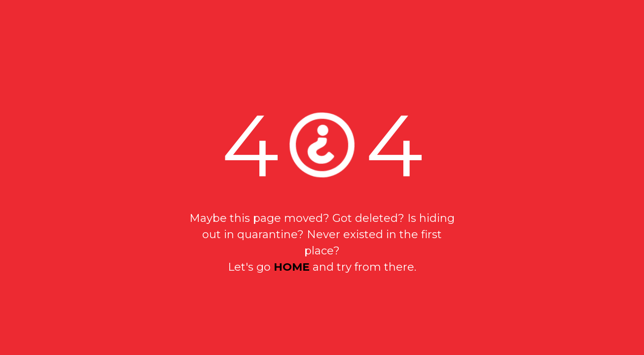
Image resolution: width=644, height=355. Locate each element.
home (292, 267)
